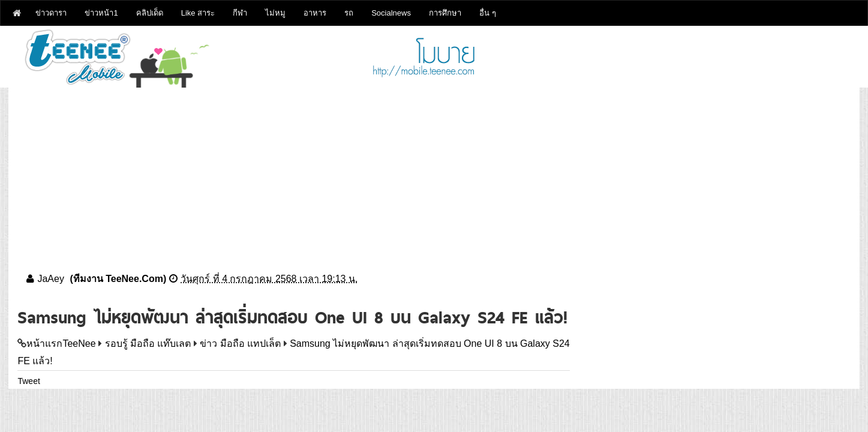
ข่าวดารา (51, 13)
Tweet (28, 381)
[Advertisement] (434, 172)
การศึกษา (445, 13)
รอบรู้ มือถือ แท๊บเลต (148, 343)
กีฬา (240, 13)
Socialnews (391, 13)
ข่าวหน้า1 (101, 13)
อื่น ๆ (488, 13)
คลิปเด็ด (150, 13)
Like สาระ (198, 13)
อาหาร (315, 13)
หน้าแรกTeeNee (61, 343)
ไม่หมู (275, 13)
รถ (349, 13)
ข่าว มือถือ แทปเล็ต (240, 343)
